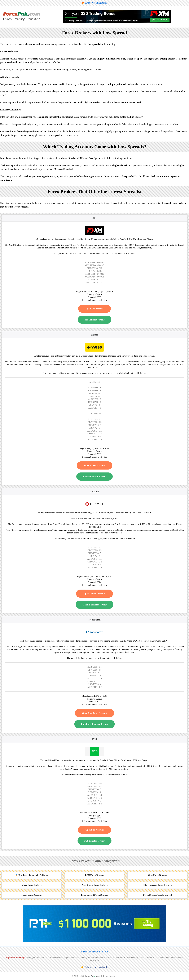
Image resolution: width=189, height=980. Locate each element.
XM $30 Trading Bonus (96, 3)
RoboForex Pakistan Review (94, 724)
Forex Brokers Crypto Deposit (158, 895)
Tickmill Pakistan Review (94, 605)
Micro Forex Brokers (32, 885)
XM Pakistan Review (95, 320)
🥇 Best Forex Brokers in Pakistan (31, 875)
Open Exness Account (94, 466)
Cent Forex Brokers (157, 875)
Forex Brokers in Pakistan (94, 952)
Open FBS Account (95, 830)
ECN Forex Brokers (94, 875)
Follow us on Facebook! (96, 967)
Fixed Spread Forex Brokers (94, 895)
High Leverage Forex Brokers (157, 885)
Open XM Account (94, 309)
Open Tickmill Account (95, 594)
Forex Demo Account (32, 895)
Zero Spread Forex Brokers (94, 885)
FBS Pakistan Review (94, 841)
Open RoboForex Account (94, 713)
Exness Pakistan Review (94, 477)
